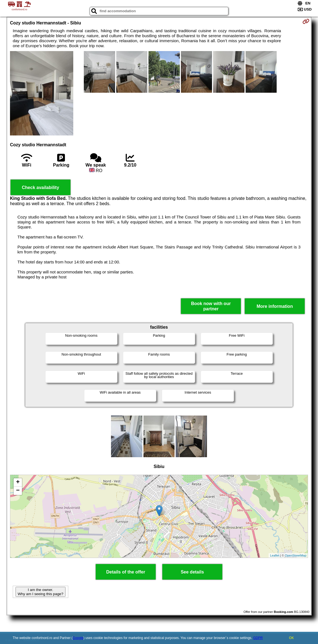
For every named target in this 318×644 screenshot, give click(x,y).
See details (192, 572)
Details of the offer (126, 572)
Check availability (41, 188)
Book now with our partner (211, 306)
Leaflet (275, 555)
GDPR (258, 638)
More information (275, 306)
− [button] (18, 491)
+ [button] (18, 482)
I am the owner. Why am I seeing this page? (41, 592)
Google (78, 638)
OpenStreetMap (296, 555)
